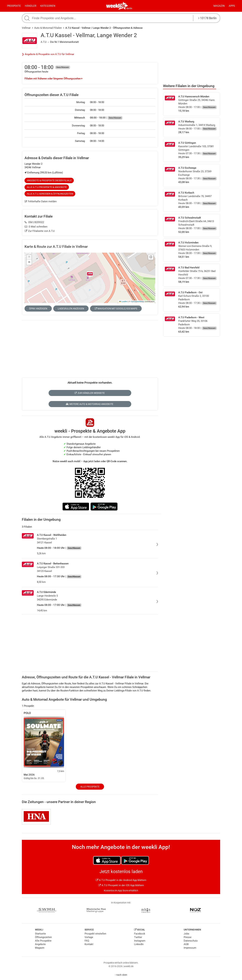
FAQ (87, 941)
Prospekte (14, 6)
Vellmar (26, 28)
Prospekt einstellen (95, 934)
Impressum (190, 948)
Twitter (138, 937)
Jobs (186, 934)
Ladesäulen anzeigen (71, 309)
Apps (232, 6)
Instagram (140, 941)
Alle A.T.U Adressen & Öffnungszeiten (50, 194)
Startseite (40, 934)
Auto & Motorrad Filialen (48, 28)
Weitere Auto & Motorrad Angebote (89, 404)
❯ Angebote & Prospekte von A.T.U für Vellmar (48, 54)
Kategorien (48, 6)
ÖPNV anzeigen (38, 309)
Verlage (89, 937)
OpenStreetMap (137, 301)
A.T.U (44, 42)
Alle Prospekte (90, 787)
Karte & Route (56, 247)
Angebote (40, 944)
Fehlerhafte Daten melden (41, 201)
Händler (31, 6)
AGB (186, 944)
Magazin (219, 6)
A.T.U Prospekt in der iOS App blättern (121, 885)
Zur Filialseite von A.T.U (40, 231)
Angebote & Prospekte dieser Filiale (49, 180)
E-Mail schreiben (36, 227)
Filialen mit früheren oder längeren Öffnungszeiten (53, 79)
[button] (151, 257)
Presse (188, 937)
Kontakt (89, 944)
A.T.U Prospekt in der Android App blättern (121, 880)
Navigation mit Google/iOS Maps (116, 309)
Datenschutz (191, 941)
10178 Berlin (207, 18)
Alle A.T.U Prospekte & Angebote (47, 187)
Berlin (129, 8)
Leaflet (123, 301)
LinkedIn (139, 944)
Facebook (140, 934)
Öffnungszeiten (43, 937)
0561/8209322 (34, 222)
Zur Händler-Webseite (89, 393)
